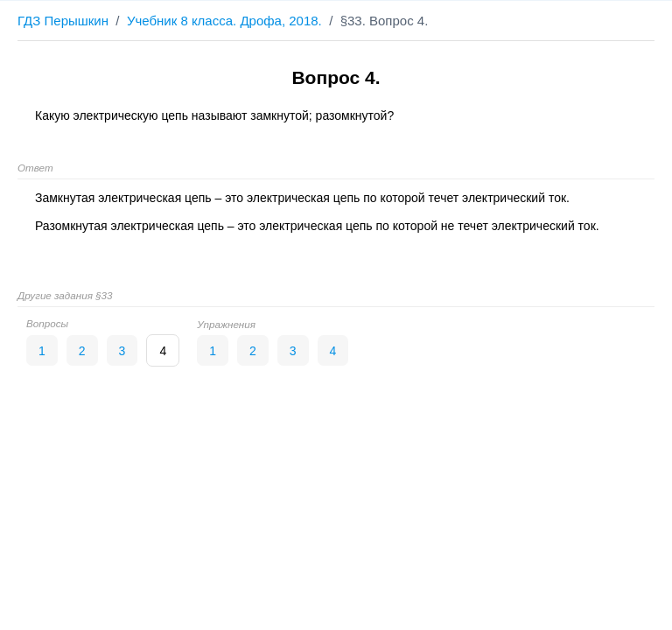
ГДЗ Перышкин (63, 21)
